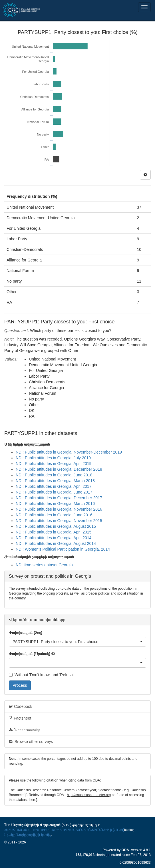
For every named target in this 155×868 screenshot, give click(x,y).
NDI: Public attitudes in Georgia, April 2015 (54, 532)
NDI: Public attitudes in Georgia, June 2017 (54, 492)
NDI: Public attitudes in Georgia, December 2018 (59, 469)
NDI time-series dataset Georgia (44, 565)
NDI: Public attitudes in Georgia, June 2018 (54, 475)
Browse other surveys (31, 742)
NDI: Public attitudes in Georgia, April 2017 (54, 486)
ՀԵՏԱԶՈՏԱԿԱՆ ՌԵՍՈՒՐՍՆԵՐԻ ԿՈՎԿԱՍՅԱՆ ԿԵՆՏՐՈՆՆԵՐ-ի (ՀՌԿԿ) (64, 830)
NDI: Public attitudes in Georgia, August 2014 (56, 543)
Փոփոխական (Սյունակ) (30, 654)
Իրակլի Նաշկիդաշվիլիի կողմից (28, 835)
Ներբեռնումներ (25, 730)
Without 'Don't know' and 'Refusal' (42, 675)
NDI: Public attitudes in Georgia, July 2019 (53, 458)
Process (20, 685)
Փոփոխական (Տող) (26, 633)
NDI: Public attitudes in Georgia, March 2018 (55, 481)
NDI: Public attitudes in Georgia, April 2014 (54, 538)
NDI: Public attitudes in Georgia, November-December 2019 (69, 452)
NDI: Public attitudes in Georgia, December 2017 (59, 498)
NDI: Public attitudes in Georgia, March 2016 (55, 504)
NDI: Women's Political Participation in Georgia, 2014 (63, 549)
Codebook (21, 706)
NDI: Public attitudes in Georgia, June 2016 (54, 515)
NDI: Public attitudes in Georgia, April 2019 (54, 464)
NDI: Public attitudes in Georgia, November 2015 (59, 521)
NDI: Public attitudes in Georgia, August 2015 (56, 526)
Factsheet (20, 718)
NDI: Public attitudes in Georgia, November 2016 (59, 509)
